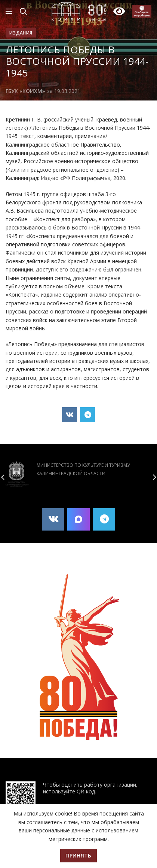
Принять (78, 855)
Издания (21, 33)
